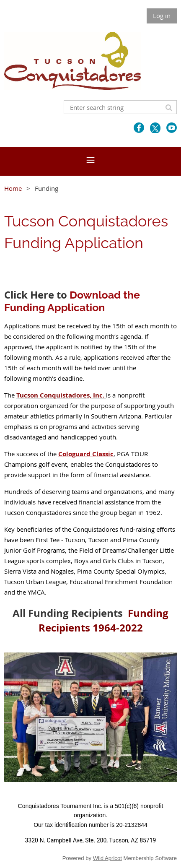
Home (13, 188)
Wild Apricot (107, 858)
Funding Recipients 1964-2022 (104, 620)
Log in (162, 16)
